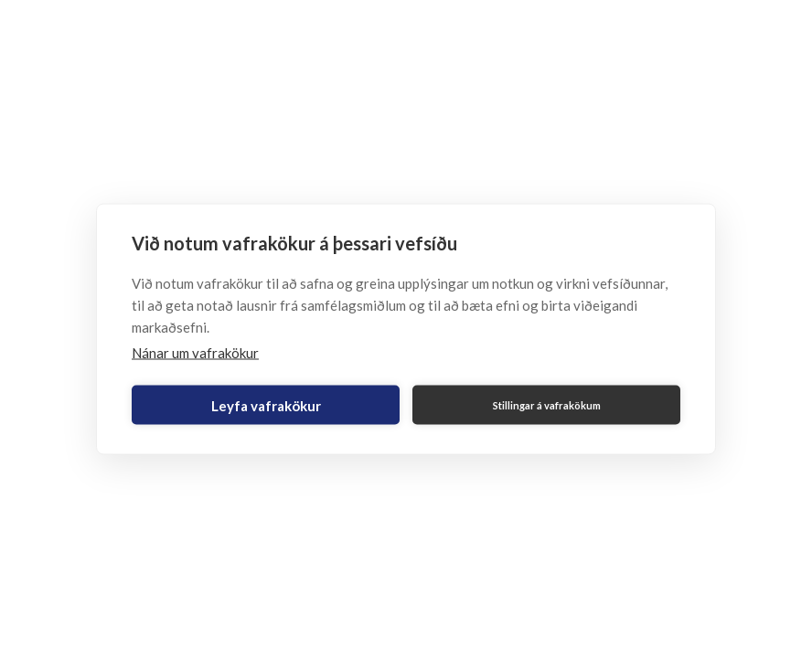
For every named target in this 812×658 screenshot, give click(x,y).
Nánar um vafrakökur (195, 353)
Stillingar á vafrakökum (547, 404)
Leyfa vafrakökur (266, 405)
